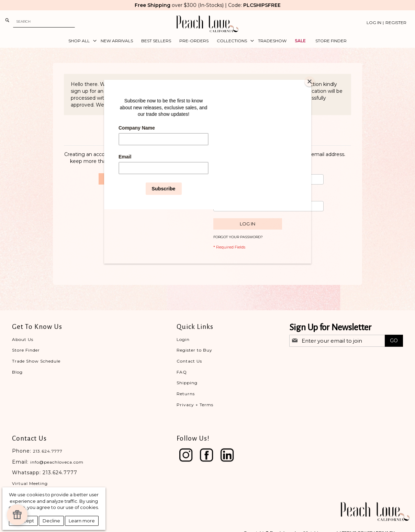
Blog (17, 372)
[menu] (207, 41)
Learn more (82, 521)
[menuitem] (80, 41)
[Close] (310, 81)
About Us (23, 339)
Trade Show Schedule (36, 361)
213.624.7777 (48, 451)
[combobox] (44, 21)
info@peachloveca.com (57, 462)
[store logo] (207, 24)
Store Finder (26, 350)
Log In (374, 23)
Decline (51, 521)
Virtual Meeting (30, 483)
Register (396, 23)
